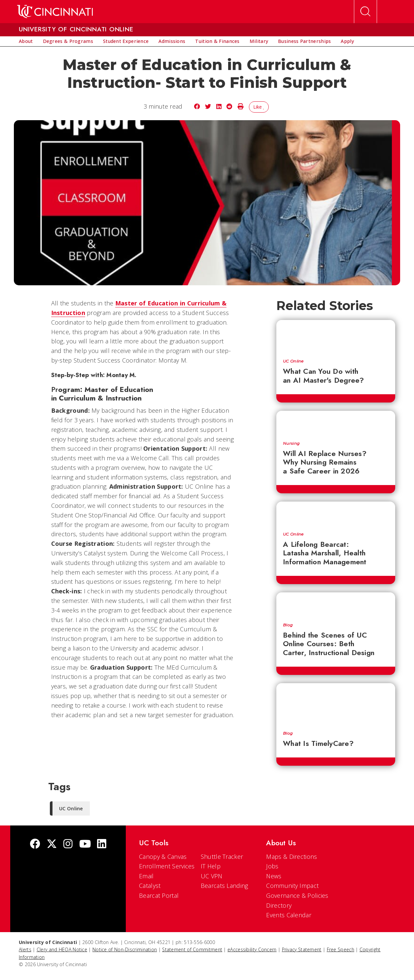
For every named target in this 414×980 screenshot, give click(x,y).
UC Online (293, 361)
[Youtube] (85, 844)
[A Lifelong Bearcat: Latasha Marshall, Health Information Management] (336, 513)
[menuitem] (26, 41)
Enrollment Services (167, 866)
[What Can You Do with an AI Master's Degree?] (336, 336)
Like (259, 107)
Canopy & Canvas (163, 857)
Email (146, 876)
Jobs (272, 866)
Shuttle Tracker (222, 857)
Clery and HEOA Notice (62, 949)
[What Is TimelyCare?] (336, 704)
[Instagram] (68, 844)
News (274, 876)
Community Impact (292, 886)
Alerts (25, 949)
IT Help (211, 866)
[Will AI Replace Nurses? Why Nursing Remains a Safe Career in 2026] (336, 423)
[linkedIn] (102, 844)
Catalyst (150, 886)
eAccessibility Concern (252, 949)
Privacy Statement (302, 949)
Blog (288, 625)
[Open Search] (365, 12)
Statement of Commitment (192, 949)
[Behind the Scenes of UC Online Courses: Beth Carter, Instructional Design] (336, 604)
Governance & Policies (297, 895)
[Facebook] (35, 844)
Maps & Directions (292, 857)
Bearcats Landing (224, 886)
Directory (279, 905)
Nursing (291, 443)
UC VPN (212, 876)
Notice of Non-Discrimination (125, 949)
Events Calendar (289, 915)
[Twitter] (52, 844)
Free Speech (341, 949)
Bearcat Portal (159, 895)
